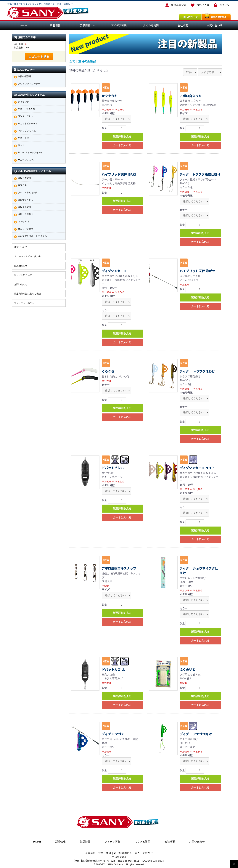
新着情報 (55, 25)
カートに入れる (122, 145)
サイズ (184, 113)
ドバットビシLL (113, 468)
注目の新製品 (87, 61)
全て (72, 61)
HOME (37, 842)
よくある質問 (151, 25)
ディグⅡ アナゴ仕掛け (196, 734)
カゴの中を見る (39, 57)
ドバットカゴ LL (113, 669)
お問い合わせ (215, 25)
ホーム (23, 25)
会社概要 (183, 25)
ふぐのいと (188, 669)
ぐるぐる (108, 371)
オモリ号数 (108, 113)
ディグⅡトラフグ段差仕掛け (200, 174)
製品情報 (85, 25)
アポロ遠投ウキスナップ (119, 568)
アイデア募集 (119, 25)
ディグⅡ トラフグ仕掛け (197, 371)
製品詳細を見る (122, 137)
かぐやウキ (110, 96)
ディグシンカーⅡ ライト (197, 468)
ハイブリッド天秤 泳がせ (197, 271)
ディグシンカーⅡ (114, 271)
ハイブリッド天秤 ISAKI (119, 174)
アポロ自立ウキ (191, 96)
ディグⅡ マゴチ (113, 734)
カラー (184, 210)
